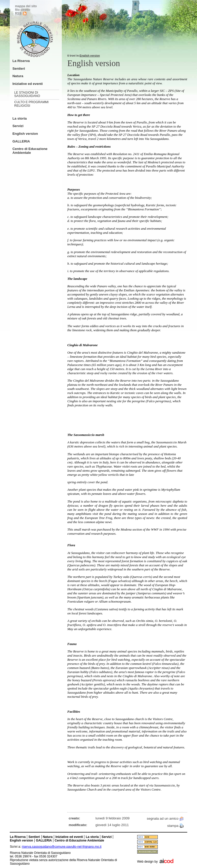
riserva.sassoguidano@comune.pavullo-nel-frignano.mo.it (62, 847)
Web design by (147, 862)
